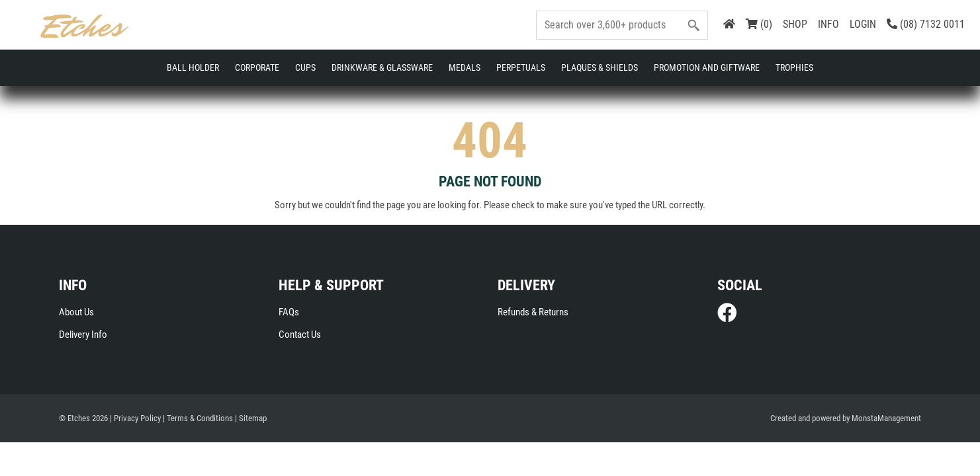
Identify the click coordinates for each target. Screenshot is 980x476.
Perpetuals (521, 67)
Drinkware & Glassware (382, 67)
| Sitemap (251, 419)
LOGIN (863, 24)
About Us (76, 313)
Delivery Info (83, 335)
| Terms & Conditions (198, 419)
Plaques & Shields (600, 67)
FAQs (289, 313)
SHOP (795, 24)
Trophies (794, 67)
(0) (759, 24)
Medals (465, 67)
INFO (828, 24)
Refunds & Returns (533, 313)
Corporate (257, 67)
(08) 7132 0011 (926, 24)
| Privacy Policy (135, 419)
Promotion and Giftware (707, 67)
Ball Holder (193, 67)
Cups (305, 67)
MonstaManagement (886, 419)
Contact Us (300, 335)
